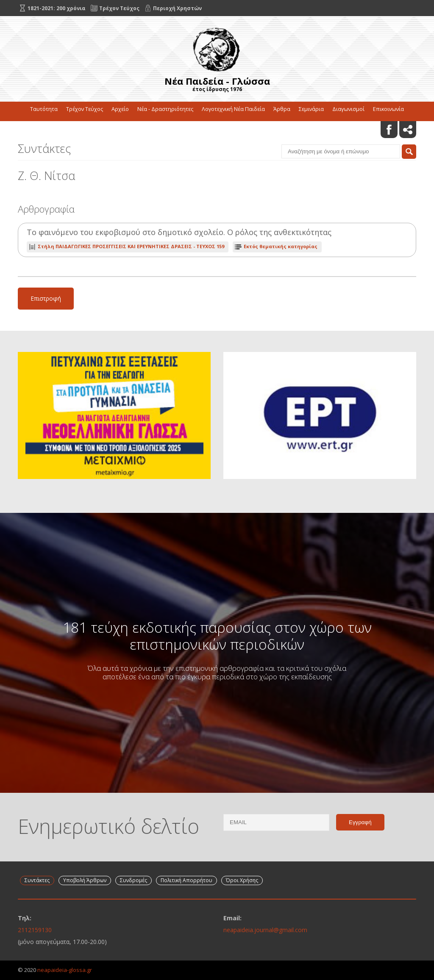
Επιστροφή (46, 298)
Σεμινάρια (311, 109)
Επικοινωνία (388, 109)
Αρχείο (120, 109)
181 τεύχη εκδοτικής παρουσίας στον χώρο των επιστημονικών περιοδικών (217, 636)
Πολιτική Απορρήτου (186, 880)
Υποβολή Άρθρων (85, 880)
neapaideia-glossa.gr (65, 970)
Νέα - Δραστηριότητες (165, 109)
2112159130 (35, 930)
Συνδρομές (134, 880)
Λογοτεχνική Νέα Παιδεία (233, 109)
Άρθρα (282, 109)
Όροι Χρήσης (242, 880)
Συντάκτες (37, 880)
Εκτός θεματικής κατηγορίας (281, 246)
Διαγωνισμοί (348, 109)
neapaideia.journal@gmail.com (265, 930)
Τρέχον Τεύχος (85, 109)
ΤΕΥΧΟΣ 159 (131, 246)
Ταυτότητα (44, 109)
